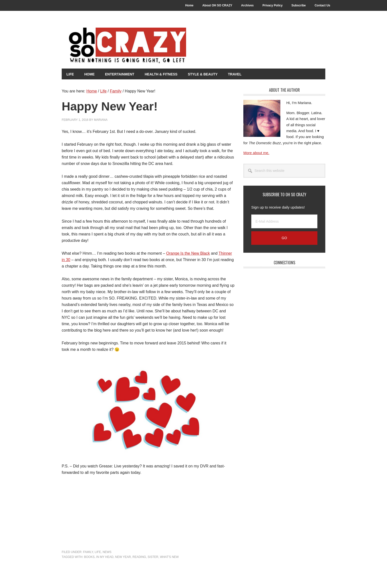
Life (98, 552)
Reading (139, 557)
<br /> (77, 512)
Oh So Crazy (148, 46)
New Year (123, 557)
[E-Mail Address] (284, 221)
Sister (153, 557)
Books (89, 557)
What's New (169, 557)
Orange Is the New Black (188, 253)
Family (88, 552)
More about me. (256, 153)
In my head (105, 557)
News (107, 552)
